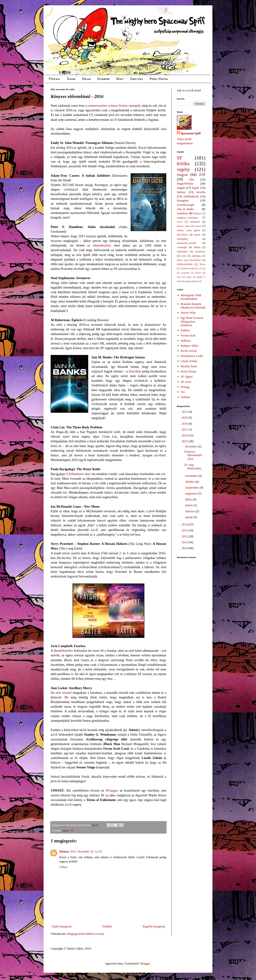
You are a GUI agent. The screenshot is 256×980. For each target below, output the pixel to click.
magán (181, 188)
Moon (202, 264)
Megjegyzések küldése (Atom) (86, 934)
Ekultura (137, 79)
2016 (185, 435)
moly (189, 277)
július (189, 499)
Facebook (103, 79)
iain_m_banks (185, 209)
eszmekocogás (186, 205)
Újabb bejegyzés (62, 926)
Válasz (63, 867)
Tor (183, 392)
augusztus (192, 493)
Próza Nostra (159, 79)
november (192, 476)
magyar (182, 175)
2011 (185, 542)
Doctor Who (188, 313)
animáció (195, 222)
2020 (185, 418)
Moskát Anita (189, 366)
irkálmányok (191, 196)
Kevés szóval (189, 351)
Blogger (145, 964)
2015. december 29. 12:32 (86, 851)
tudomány (182, 251)
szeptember (193, 488)
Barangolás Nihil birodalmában (191, 297)
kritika (183, 164)
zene (184, 256)
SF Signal (187, 377)
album (197, 247)
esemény (185, 273)
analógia (196, 256)
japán (197, 234)
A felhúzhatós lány (78, 474)
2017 (185, 430)
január (189, 517)
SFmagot (111, 790)
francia (197, 213)
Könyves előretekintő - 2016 (194, 455)
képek (196, 188)
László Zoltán (189, 361)
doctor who (183, 226)
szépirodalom (192, 281)
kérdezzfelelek (185, 264)
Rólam (86, 79)
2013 (185, 530)
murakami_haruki (187, 243)
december (191, 446)
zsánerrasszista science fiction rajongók (114, 106)
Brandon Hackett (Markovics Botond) (193, 306)
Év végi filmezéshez (193, 467)
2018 (185, 424)
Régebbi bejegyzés (154, 926)
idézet (198, 273)
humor (197, 260)
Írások (71, 79)
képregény (183, 239)
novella (201, 192)
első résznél (64, 693)
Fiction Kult (188, 335)
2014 (185, 524)
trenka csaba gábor (188, 230)
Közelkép (135, 371)
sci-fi (180, 222)
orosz (198, 226)
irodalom (182, 213)
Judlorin (186, 341)
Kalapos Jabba (189, 346)
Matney (64, 851)
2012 (185, 536)
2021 (185, 412)
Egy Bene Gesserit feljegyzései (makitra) (192, 322)
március (190, 511)
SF (72, 830)
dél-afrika (182, 234)
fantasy (181, 192)
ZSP (202, 175)
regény (66, 830)
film (192, 179)
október (190, 482)
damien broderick (189, 269)
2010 (185, 548)
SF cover (186, 382)
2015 (185, 441)
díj (204, 269)
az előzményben (99, 245)
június (189, 505)
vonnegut (182, 247)
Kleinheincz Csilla (192, 356)
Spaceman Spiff (191, 133)
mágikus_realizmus (187, 218)
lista (179, 277)
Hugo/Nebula (185, 184)
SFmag (185, 387)
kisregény (183, 200)
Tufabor (185, 397)
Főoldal (54, 79)
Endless (185, 330)
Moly (120, 79)
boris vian (183, 260)
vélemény (200, 251)
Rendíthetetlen (63, 651)
